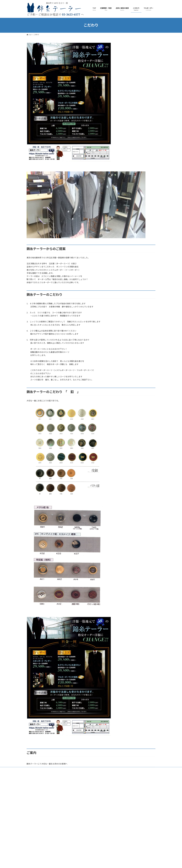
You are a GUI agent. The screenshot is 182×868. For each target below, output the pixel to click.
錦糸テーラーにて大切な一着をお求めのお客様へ (47, 764)
